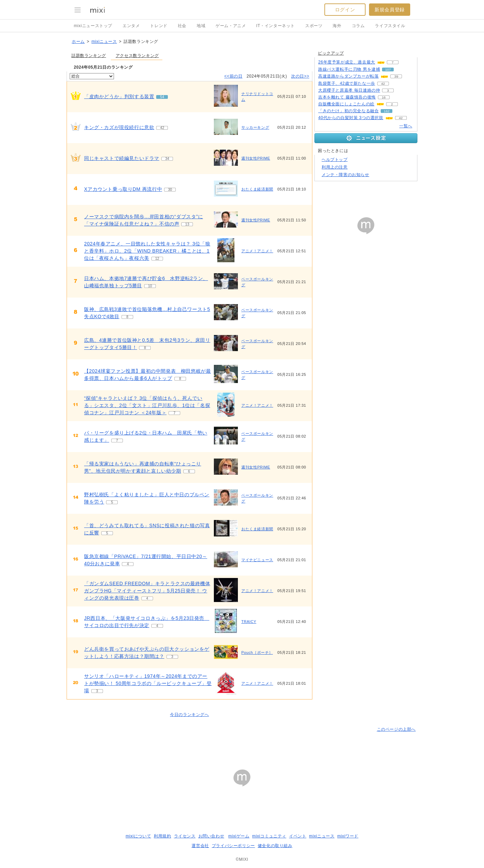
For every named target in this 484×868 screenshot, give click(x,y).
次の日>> (300, 76)
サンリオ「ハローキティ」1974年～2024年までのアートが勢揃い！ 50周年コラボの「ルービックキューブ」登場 (148, 683)
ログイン (345, 10)
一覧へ (406, 126)
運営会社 (200, 846)
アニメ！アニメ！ (257, 251)
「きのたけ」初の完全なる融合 (348, 111)
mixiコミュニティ (269, 836)
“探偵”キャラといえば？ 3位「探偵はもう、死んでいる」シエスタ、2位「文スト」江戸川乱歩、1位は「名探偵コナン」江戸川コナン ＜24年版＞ (147, 405)
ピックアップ (331, 53)
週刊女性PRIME (256, 158)
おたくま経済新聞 (257, 189)
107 (388, 70)
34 (167, 159)
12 (157, 259)
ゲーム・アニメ (231, 26)
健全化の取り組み (275, 846)
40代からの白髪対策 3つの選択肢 (351, 118)
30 (170, 190)
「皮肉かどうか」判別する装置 (119, 96)
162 (387, 111)
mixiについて (138, 836)
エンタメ (131, 26)
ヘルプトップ (335, 160)
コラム (358, 26)
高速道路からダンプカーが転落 (348, 76)
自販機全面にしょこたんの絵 (346, 104)
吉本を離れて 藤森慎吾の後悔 (347, 97)
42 (162, 128)
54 (162, 97)
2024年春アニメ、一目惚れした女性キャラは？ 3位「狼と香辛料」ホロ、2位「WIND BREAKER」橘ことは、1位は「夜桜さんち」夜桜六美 (147, 251)
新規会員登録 (390, 10)
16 (384, 97)
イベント (298, 836)
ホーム (78, 42)
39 (396, 76)
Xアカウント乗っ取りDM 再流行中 (123, 189)
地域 (201, 26)
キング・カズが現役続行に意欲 (119, 127)
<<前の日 (233, 76)
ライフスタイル (390, 26)
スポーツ (314, 26)
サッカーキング (255, 127)
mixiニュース (104, 42)
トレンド (159, 26)
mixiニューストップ (93, 26)
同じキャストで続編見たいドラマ (122, 158)
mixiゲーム (239, 836)
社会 (182, 26)
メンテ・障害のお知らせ (345, 175)
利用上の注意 (335, 167)
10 (150, 286)
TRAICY (249, 622)
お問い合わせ (211, 836)
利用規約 (162, 836)
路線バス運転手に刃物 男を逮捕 (349, 69)
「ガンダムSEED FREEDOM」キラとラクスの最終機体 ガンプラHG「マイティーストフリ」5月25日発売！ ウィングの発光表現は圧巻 (147, 591)
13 (187, 224)
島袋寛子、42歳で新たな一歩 (347, 83)
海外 (337, 26)
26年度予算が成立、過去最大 (347, 62)
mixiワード (348, 836)
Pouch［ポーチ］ (257, 652)
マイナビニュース (257, 560)
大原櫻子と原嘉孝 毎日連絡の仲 (349, 90)
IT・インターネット (275, 26)
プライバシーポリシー (233, 846)
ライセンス (185, 836)
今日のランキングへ (189, 715)
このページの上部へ (396, 729)
